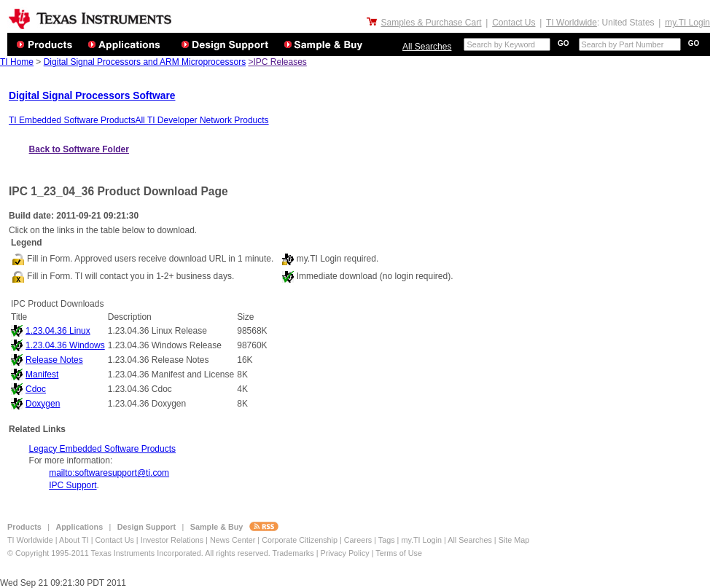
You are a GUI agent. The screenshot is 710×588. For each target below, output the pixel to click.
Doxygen (43, 404)
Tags (387, 540)
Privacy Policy (344, 553)
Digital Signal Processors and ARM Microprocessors (145, 62)
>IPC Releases (277, 62)
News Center (234, 540)
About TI (74, 540)
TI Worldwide (571, 23)
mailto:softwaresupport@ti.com (109, 473)
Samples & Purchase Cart (431, 23)
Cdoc (36, 389)
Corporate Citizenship (301, 540)
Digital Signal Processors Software (92, 96)
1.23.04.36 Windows (65, 345)
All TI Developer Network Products (202, 120)
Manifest (42, 375)
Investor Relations (172, 540)
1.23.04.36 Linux (58, 331)
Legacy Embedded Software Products (102, 449)
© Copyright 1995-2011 (49, 553)
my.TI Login (687, 23)
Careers (358, 540)
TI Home (17, 62)
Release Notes (54, 360)
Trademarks (293, 553)
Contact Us (514, 23)
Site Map (514, 540)
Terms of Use (399, 553)
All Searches (427, 47)
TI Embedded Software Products (72, 120)
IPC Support (73, 485)
